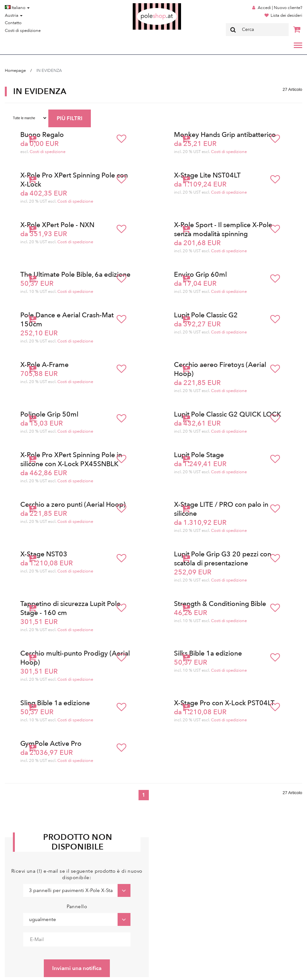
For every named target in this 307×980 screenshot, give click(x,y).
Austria (14, 15)
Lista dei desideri (286, 15)
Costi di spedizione (23, 31)
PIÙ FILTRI (70, 118)
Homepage (15, 71)
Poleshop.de (142, 5)
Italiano (17, 8)
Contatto (13, 23)
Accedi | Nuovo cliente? (280, 8)
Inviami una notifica (77, 968)
